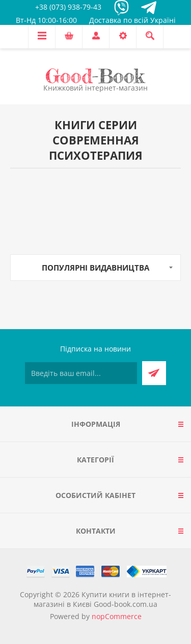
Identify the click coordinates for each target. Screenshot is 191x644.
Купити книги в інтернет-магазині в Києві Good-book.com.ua (102, 599)
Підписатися (154, 373)
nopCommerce (117, 616)
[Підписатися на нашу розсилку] (81, 373)
